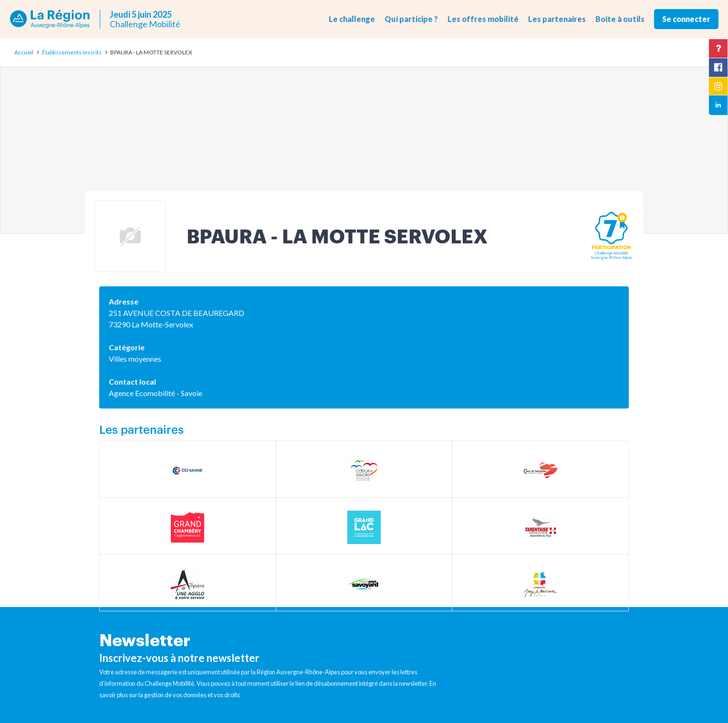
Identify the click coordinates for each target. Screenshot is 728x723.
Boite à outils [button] (620, 19)
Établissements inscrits (72, 52)
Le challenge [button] (352, 19)
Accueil (24, 52)
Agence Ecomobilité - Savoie (156, 393)
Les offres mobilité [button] (483, 19)
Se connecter (686, 19)
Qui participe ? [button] (411, 19)
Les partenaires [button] (557, 19)
